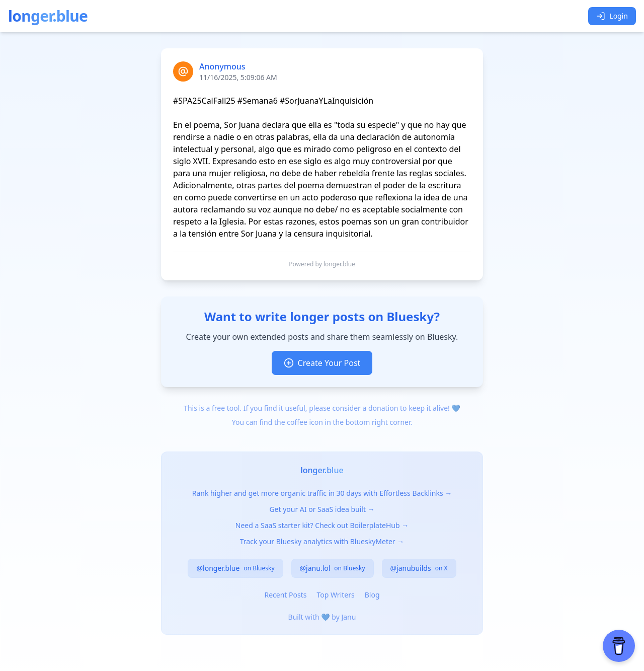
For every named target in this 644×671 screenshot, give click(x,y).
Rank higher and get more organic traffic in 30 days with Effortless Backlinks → (322, 493)
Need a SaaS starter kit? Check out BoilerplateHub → (322, 525)
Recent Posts (285, 595)
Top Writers (335, 595)
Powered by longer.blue (322, 264)
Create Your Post (322, 363)
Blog (372, 595)
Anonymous (222, 66)
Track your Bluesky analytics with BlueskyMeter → (322, 541)
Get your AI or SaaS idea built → (322, 509)
